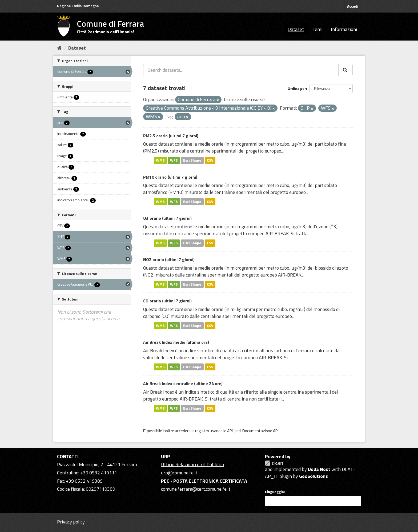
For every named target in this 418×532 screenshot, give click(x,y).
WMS (160, 160)
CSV (210, 160)
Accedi (353, 6)
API (230, 431)
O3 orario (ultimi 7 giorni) (167, 218)
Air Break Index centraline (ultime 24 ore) (183, 383)
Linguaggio (274, 492)
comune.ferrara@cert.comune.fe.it (196, 489)
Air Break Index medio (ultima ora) (176, 342)
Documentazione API (260, 431)
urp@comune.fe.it (179, 473)
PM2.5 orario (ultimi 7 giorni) (171, 136)
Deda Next (319, 469)
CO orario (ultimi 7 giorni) (167, 301)
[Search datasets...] (241, 70)
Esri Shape (192, 160)
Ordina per (297, 88)
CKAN (274, 463)
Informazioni (344, 29)
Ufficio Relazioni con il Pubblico (192, 464)
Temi (317, 29)
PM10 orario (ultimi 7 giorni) (170, 177)
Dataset (296, 29)
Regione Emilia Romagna (78, 6)
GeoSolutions (313, 476)
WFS (174, 160)
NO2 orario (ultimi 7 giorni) (169, 259)
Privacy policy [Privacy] (71, 522)
